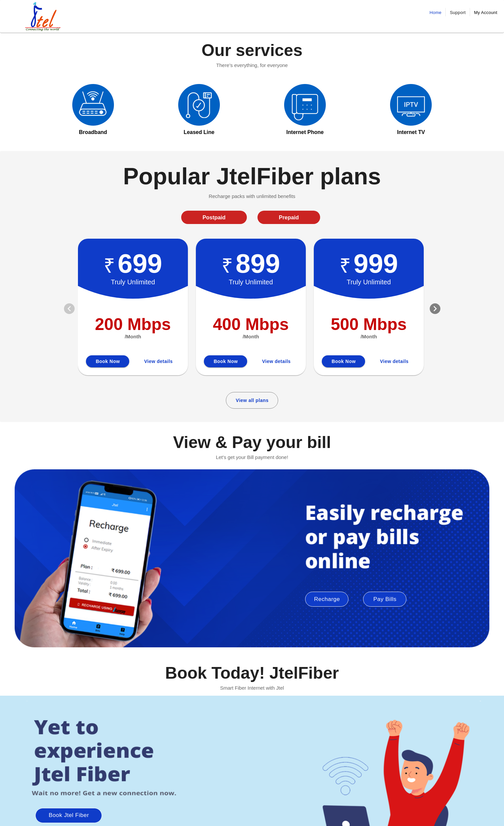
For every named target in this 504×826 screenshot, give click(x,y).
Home (436, 12)
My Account (486, 12)
